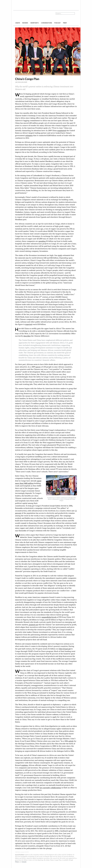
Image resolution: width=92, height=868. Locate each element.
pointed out (33, 625)
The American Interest (26, 16)
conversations (46, 23)
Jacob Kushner (21, 82)
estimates (29, 135)
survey (38, 367)
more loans (46, 314)
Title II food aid (65, 649)
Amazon (24, 862)
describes (27, 336)
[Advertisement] (46, 5)
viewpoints (34, 23)
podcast (57, 23)
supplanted (62, 130)
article (71, 741)
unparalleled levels (49, 617)
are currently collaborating (50, 788)
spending (42, 241)
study (60, 255)
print (65, 23)
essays (18, 23)
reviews (25, 23)
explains (24, 765)
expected (29, 324)
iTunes (17, 862)
